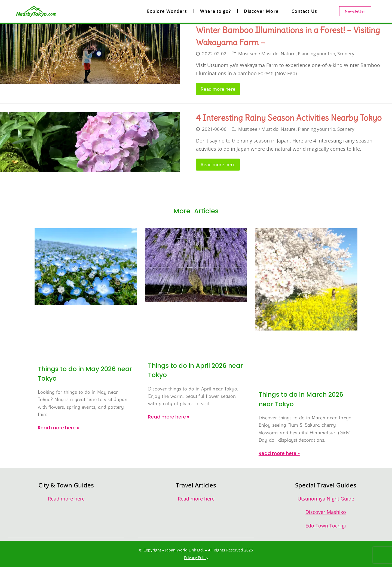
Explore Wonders (167, 11)
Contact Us (304, 11)
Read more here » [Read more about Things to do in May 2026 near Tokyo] (58, 428)
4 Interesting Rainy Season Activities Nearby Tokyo (289, 118)
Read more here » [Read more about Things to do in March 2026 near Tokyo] (279, 453)
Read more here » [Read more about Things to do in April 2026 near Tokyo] (169, 417)
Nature (288, 54)
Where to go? (215, 11)
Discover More (261, 11)
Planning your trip (316, 54)
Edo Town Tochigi (326, 526)
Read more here (218, 89)
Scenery (346, 54)
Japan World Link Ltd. (185, 550)
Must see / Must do (258, 54)
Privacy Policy (196, 558)
